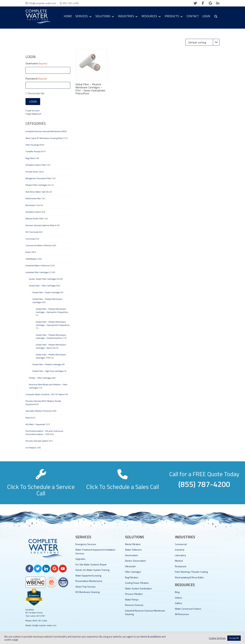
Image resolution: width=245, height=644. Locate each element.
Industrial (180, 550)
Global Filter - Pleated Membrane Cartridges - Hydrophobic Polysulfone (53, 323)
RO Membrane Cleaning (87, 592)
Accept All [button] (234, 638)
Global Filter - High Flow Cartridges (48, 371)
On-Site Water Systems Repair (91, 564)
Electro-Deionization (136, 561)
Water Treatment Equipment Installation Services (95, 551)
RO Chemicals (32, 232)
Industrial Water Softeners (37, 265)
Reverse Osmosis (134, 605)
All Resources (182, 614)
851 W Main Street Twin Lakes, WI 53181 (35, 614)
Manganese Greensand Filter (38, 178)
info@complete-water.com (42, 3)
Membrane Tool (33, 205)
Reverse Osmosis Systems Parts (40, 225)
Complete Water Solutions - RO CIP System (45, 394)
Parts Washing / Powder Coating (191, 572)
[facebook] (203, 3)
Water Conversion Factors (188, 609)
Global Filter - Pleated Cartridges (47, 364)
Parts (28, 418)
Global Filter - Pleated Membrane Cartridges (47, 301)
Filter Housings (32, 145)
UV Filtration (31, 448)
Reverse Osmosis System (37, 441)
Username (36, 63)
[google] (210, 3)
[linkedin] (218, 3)
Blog (177, 592)
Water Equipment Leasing (88, 575)
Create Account (32, 111)
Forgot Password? (33, 114)
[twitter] (195, 3)
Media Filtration (133, 544)
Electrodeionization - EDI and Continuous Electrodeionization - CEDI (44, 432)
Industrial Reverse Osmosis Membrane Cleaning (145, 612)
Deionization (132, 555)
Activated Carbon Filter (36, 165)
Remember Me (36, 93)
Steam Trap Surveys (85, 587)
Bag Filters (30, 158)
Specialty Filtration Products (38, 411)
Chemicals (30, 239)
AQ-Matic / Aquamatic (36, 424)
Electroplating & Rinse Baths (189, 577)
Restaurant (181, 566)
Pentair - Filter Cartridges (40, 378)
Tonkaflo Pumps (33, 151)
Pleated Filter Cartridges (36, 185)
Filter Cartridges (133, 572)
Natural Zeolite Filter (35, 218)
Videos (178, 598)
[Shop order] (202, 42)
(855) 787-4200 (40, 621)
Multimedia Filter (33, 198)
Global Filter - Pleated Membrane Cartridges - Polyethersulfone (51, 336)
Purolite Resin (32, 172)
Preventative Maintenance (89, 581)
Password (36, 78)
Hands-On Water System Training (92, 570)
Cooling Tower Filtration (137, 583)
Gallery (178, 603)
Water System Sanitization (138, 588)
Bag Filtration (132, 577)
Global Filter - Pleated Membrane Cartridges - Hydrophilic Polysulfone (52, 310)
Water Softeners (133, 550)
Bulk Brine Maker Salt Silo (37, 192)
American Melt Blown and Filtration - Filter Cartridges (48, 386)
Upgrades (80, 559)
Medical (179, 561)
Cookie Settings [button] (217, 638)
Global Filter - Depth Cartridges (46, 292)
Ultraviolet (130, 566)
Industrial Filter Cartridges (37, 272)
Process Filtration (134, 594)
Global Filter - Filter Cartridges (42, 286)
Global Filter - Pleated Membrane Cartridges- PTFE (51, 356)
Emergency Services (86, 544)
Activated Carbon (33, 212)
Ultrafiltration (31, 259)
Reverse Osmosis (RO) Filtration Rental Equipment (43, 403)
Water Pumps (132, 599)
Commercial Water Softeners (39, 245)
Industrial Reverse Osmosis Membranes (43, 131)
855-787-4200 (71, 3)
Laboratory (180, 555)
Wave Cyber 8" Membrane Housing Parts (44, 138)
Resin (28, 252)
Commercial (181, 544)
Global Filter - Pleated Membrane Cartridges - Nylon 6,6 (51, 346)
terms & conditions (151, 637)
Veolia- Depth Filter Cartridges (43, 279)
